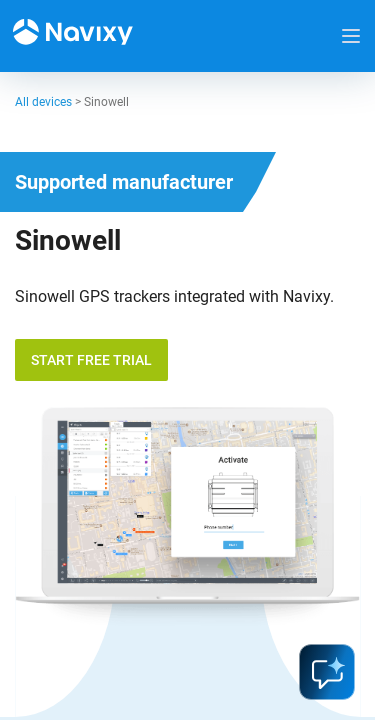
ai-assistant (327, 672)
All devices (43, 102)
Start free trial (91, 360)
